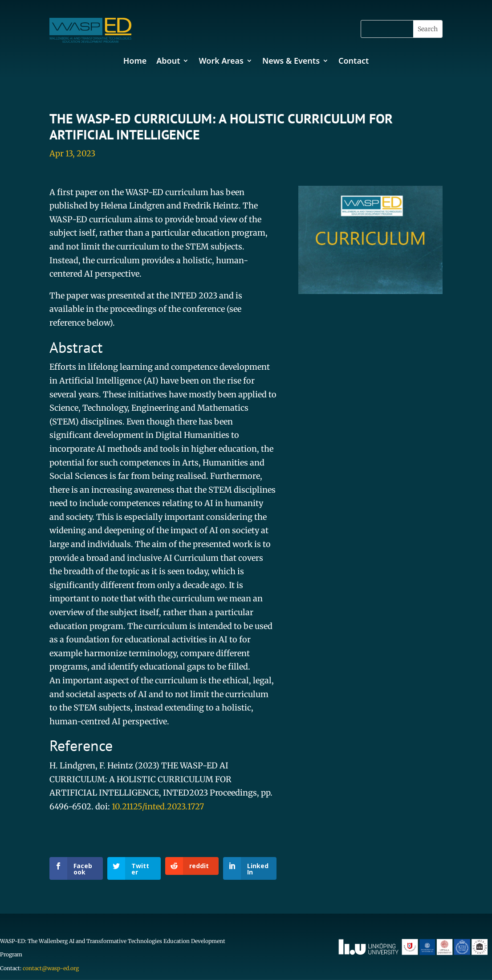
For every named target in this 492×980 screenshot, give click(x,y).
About (168, 61)
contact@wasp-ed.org (51, 968)
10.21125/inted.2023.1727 (158, 806)
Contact (354, 61)
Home (135, 61)
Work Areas (221, 61)
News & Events (291, 61)
